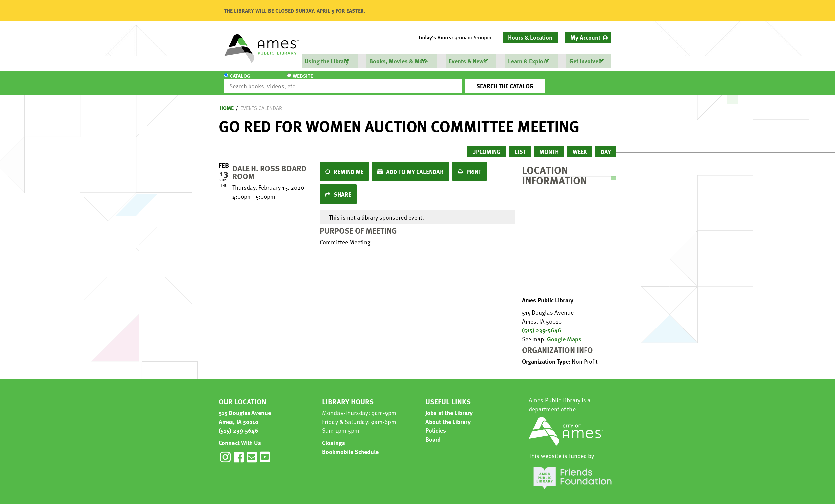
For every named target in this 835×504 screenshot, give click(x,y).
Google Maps (564, 333)
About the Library (448, 415)
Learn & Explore (528, 61)
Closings (334, 437)
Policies (436, 424)
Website (280, 80)
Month (549, 146)
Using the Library (326, 61)
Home (227, 102)
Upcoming (486, 146)
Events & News (467, 61)
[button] (458, 37)
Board (433, 433)
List (520, 146)
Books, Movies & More (398, 61)
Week (580, 146)
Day (606, 146)
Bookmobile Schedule (350, 446)
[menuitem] (588, 37)
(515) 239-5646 (542, 324)
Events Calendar (261, 102)
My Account (585, 37)
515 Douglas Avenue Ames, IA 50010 (245, 411)
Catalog (240, 80)
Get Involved (585, 61)
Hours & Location (530, 37)
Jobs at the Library (449, 406)
